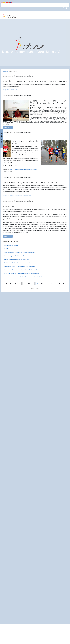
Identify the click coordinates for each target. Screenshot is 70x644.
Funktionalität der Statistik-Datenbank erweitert (17, 263)
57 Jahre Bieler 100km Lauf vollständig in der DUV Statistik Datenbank (23, 277)
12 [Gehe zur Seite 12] (20, 284)
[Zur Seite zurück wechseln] (11, 284)
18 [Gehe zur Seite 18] (46, 284)
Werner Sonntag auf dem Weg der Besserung (16, 259)
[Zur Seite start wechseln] (7, 284)
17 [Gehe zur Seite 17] (42, 284)
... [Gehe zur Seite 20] (55, 284)
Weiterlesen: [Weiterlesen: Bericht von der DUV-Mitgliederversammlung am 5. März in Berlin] (8, 127)
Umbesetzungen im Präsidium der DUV (15, 256)
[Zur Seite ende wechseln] (63, 284)
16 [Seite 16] (37, 284)
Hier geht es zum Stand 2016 (11, 90)
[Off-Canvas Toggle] (67, 15)
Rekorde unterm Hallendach (12, 245)
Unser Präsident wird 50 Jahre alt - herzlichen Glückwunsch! (20, 270)
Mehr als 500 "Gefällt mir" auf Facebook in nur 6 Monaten (19, 266)
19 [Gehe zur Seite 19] (51, 284)
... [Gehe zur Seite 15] (33, 284)
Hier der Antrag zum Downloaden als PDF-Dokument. (17, 195)
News (11, 76)
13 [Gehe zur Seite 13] (24, 284)
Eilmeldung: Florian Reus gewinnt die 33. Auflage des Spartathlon (22, 273)
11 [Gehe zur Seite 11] (15, 284)
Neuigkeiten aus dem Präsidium (13, 249)
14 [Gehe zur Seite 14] (29, 284)
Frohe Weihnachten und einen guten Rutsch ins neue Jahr (20, 252)
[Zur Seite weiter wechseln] (59, 284)
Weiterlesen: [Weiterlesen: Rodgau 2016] (8, 236)
